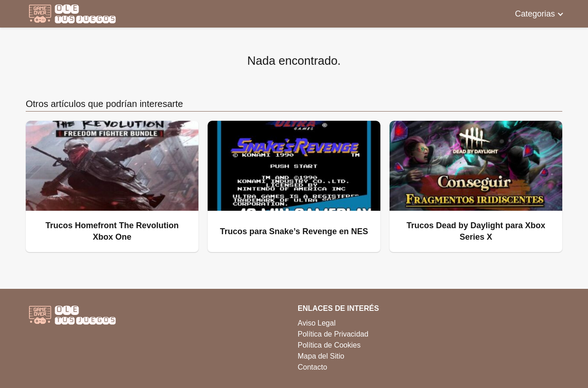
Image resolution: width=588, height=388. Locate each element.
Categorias (535, 14)
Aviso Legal (317, 323)
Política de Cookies (329, 345)
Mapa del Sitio (321, 356)
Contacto (312, 367)
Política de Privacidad (333, 334)
